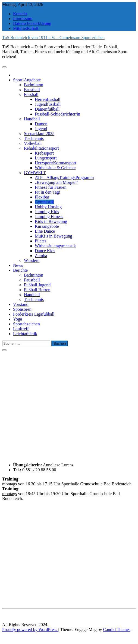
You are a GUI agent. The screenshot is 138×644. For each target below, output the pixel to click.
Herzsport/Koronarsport (56, 163)
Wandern (32, 260)
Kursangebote (47, 226)
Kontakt (20, 14)
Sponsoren (22, 309)
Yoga (18, 319)
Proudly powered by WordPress (30, 629)
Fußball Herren (37, 290)
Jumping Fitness (49, 217)
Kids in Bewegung (51, 221)
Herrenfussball (48, 99)
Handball (32, 119)
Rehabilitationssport (41, 148)
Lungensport (46, 158)
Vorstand (21, 304)
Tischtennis (34, 138)
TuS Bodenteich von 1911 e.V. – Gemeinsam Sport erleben (53, 38)
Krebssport (44, 153)
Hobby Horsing (48, 207)
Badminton (34, 85)
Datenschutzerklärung (32, 23)
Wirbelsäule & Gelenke (55, 168)
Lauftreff (21, 329)
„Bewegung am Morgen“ (57, 182)
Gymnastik (44, 202)
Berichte (20, 270)
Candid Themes (117, 629)
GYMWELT (35, 173)
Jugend (41, 129)
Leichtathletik (25, 334)
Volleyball (33, 143)
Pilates (41, 241)
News (18, 265)
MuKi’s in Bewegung (54, 236)
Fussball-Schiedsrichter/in (57, 114)
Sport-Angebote (27, 80)
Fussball (31, 94)
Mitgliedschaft (26, 28)
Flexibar (42, 197)
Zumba (41, 256)
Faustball (32, 90)
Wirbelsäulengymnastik (55, 246)
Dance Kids (45, 251)
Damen (41, 124)
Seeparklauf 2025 (39, 134)
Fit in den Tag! (48, 192)
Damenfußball (47, 109)
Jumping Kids (47, 212)
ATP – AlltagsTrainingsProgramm (64, 177)
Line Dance (45, 231)
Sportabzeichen (26, 324)
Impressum (23, 19)
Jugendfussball (48, 104)
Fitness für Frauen (51, 187)
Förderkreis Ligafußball (34, 314)
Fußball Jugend (37, 285)
